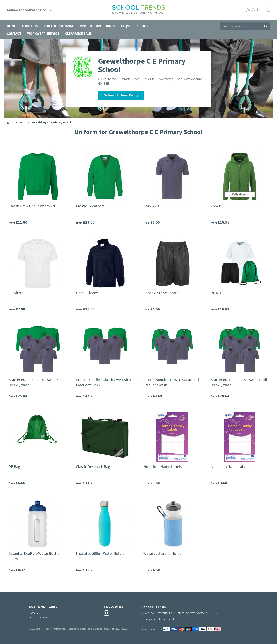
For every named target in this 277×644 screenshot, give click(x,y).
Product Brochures (98, 26)
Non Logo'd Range (59, 26)
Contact (14, 34)
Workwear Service (43, 34)
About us (30, 26)
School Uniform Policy (121, 95)
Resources (145, 26)
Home (11, 26)
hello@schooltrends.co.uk (29, 10)
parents (20, 123)
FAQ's (125, 26)
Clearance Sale (78, 34)
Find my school (38, 617)
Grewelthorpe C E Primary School (51, 123)
